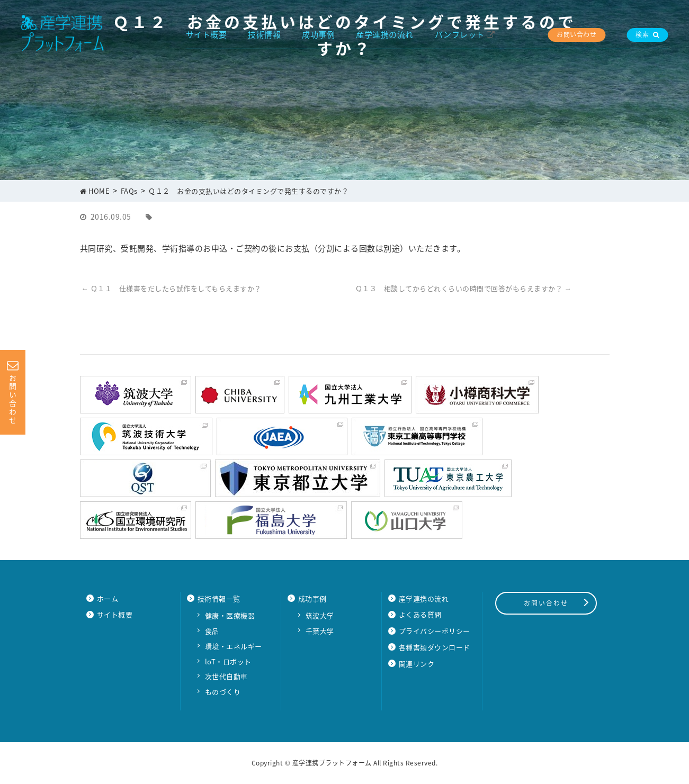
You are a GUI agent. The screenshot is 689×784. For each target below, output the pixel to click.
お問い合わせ (576, 34)
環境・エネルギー (234, 646)
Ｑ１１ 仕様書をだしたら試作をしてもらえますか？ (172, 288)
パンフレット (460, 34)
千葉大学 (320, 631)
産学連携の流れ (385, 34)
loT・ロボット (228, 661)
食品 (212, 631)
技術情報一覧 (219, 598)
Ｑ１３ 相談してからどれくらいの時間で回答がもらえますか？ (464, 288)
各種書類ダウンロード (435, 647)
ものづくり (223, 692)
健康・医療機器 (230, 615)
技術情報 (264, 34)
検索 (647, 34)
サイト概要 (207, 34)
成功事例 (318, 34)
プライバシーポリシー (435, 631)
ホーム (108, 598)
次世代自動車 (226, 676)
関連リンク (417, 664)
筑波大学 (320, 615)
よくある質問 (420, 614)
